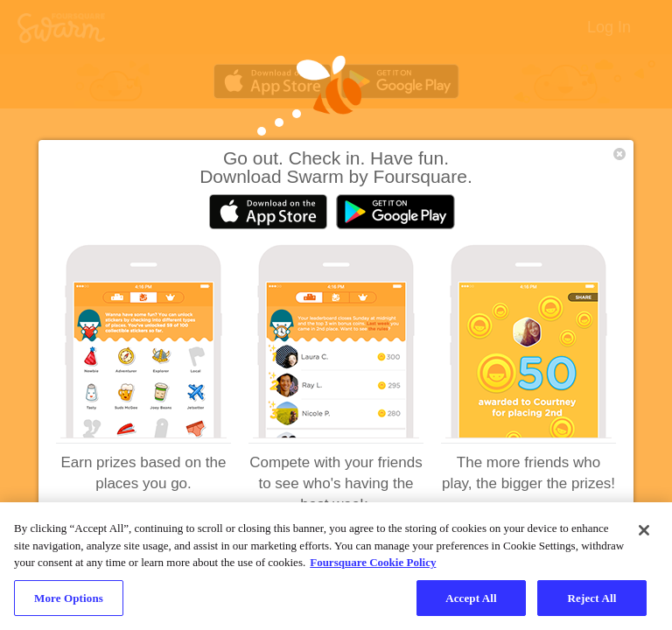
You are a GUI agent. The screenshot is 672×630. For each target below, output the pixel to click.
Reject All (592, 603)
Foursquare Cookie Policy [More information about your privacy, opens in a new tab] (373, 567)
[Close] (644, 535)
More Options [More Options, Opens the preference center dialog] (69, 603)
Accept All (471, 603)
